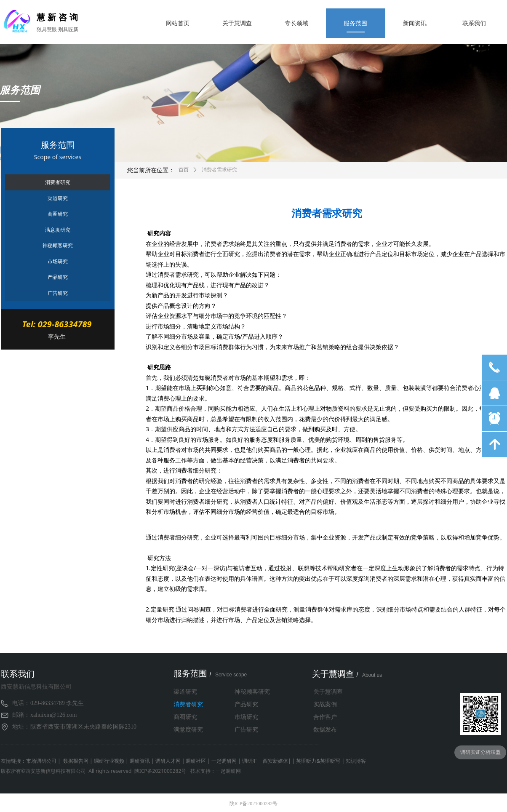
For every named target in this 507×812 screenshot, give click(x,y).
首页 (184, 170)
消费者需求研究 (219, 170)
